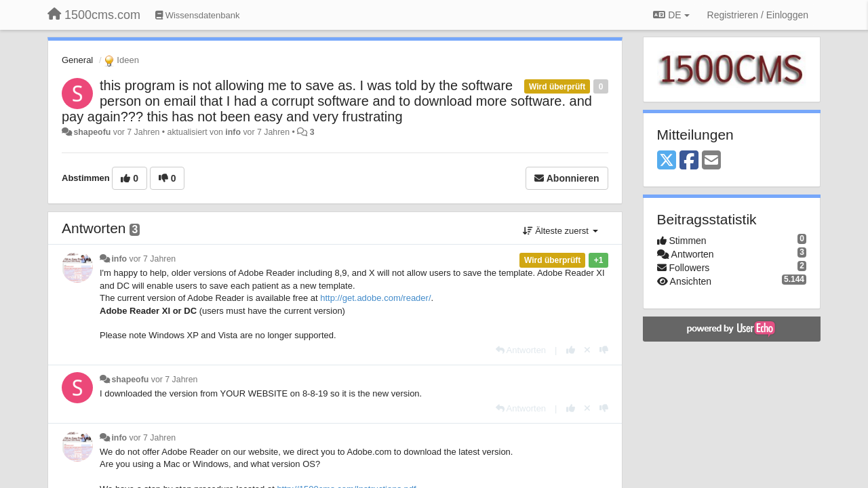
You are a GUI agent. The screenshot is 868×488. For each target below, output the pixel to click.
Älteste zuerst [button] (560, 231)
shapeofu (92, 132)
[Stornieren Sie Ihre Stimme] (587, 350)
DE (671, 15)
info (233, 132)
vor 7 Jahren (153, 259)
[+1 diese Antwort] (571, 350)
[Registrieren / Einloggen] (758, 15)
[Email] (711, 161)
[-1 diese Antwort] (604, 350)
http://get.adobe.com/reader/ (375, 298)
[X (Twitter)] (667, 161)
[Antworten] (521, 350)
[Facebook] (689, 161)
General (77, 60)
